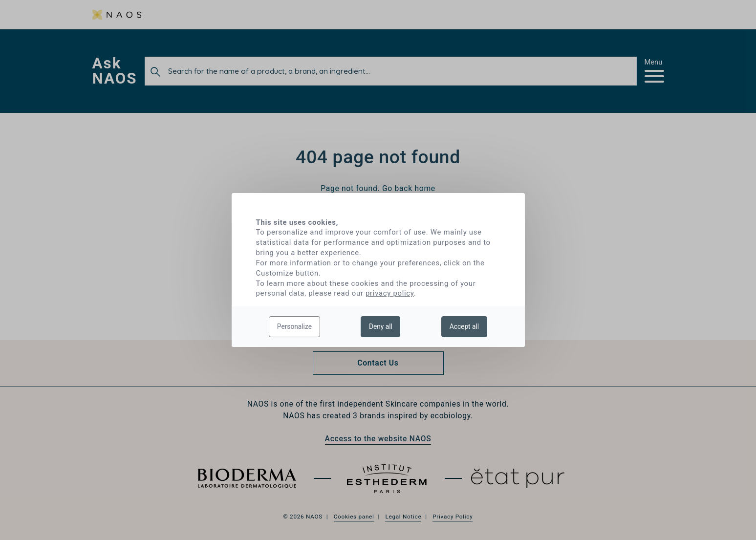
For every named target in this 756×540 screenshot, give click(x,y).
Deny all (381, 326)
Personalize (294, 326)
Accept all (464, 326)
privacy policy (390, 293)
